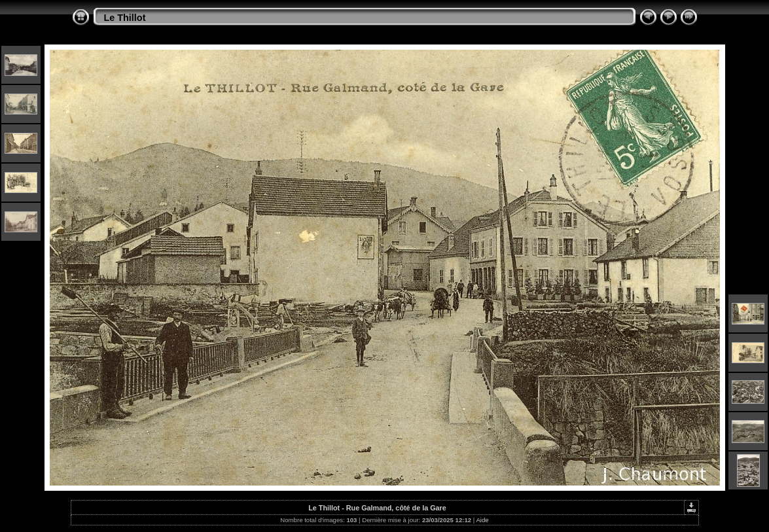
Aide (482, 520)
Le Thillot (125, 18)
